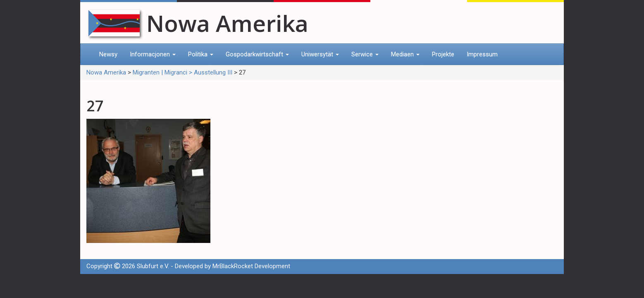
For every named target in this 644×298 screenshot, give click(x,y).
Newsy (108, 54)
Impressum (482, 54)
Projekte (443, 54)
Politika (201, 54)
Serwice (365, 54)
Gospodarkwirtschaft (257, 54)
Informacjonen (153, 54)
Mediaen (405, 54)
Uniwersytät (320, 54)
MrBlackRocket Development (251, 266)
